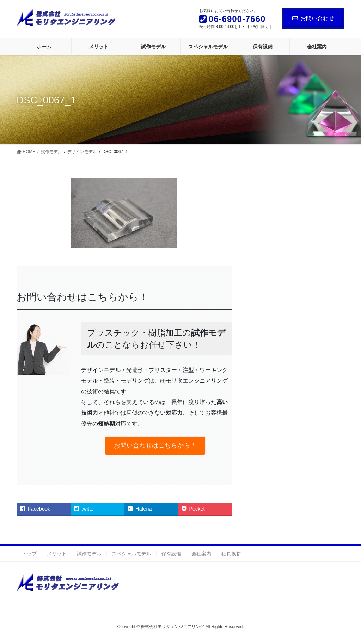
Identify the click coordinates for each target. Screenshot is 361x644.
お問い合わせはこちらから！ (155, 445)
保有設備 (171, 554)
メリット (57, 554)
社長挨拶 (231, 554)
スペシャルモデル (131, 554)
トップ (29, 554)
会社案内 (201, 554)
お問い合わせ (313, 18)
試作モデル (89, 554)
